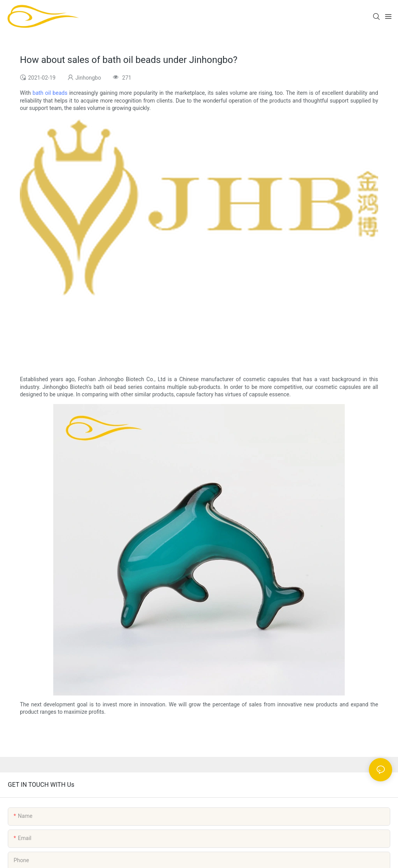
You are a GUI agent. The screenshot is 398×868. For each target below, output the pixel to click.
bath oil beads (50, 93)
